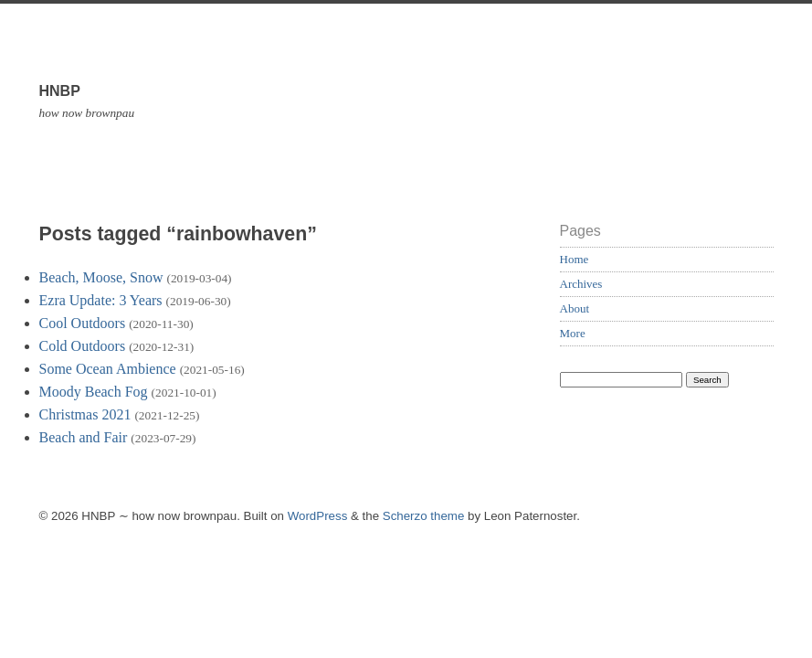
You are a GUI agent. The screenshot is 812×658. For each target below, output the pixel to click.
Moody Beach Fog (94, 392)
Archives (581, 284)
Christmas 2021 (85, 414)
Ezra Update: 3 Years (101, 300)
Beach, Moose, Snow (101, 277)
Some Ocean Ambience (108, 369)
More (573, 333)
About (575, 308)
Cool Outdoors (83, 323)
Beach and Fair (84, 437)
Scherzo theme (424, 516)
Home (575, 259)
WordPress (318, 516)
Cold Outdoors (83, 346)
